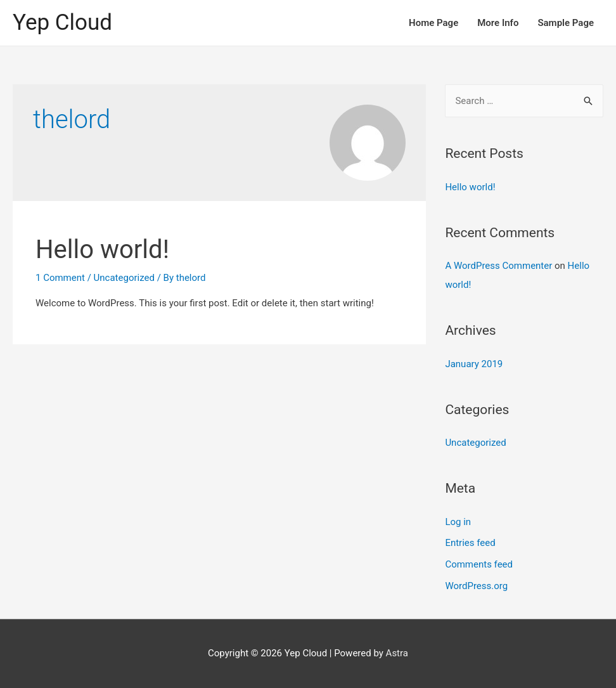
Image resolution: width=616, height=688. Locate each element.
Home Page (433, 23)
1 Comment (60, 278)
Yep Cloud (62, 23)
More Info (498, 23)
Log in (458, 522)
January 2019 (474, 364)
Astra (397, 653)
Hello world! (102, 250)
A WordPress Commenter (498, 266)
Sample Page (566, 23)
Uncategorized (124, 278)
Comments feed (479, 564)
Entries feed (470, 543)
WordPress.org (476, 586)
